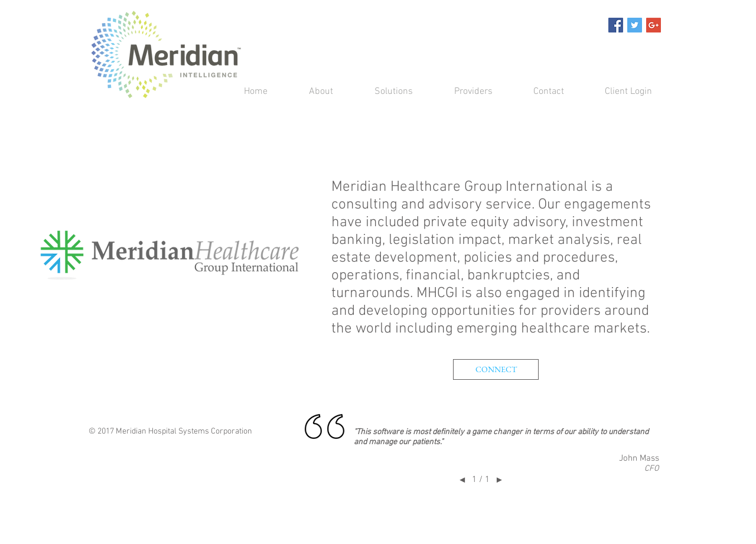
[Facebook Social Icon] (616, 25)
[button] (382, 92)
